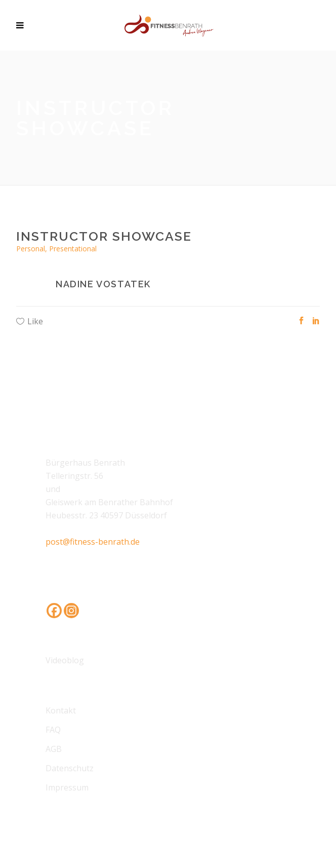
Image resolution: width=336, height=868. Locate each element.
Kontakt (61, 710)
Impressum (67, 787)
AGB (54, 749)
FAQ (53, 730)
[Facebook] (54, 611)
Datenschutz (70, 768)
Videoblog (65, 660)
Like (35, 321)
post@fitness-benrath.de (93, 542)
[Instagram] (71, 611)
